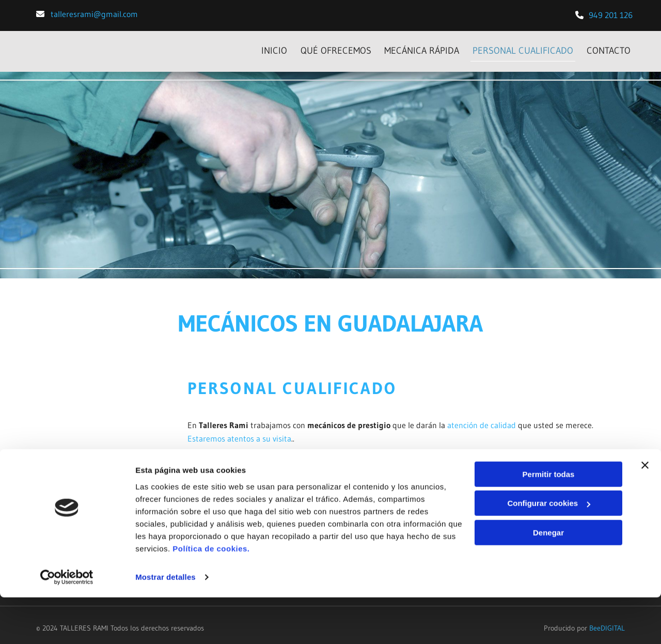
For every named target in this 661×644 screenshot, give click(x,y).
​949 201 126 (611, 15)
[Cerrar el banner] (645, 512)
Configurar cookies (549, 550)
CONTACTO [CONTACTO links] (611, 47)
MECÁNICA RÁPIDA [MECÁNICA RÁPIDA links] (420, 47)
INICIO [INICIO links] (267, 47)
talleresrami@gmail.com (94, 14)
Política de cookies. (211, 595)
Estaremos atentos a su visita (239, 432)
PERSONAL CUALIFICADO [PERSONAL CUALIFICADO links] (523, 47)
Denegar (548, 579)
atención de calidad (482, 419)
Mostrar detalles (166, 624)
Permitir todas (549, 521)
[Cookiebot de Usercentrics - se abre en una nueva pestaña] (67, 624)
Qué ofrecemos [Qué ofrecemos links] (331, 47)
